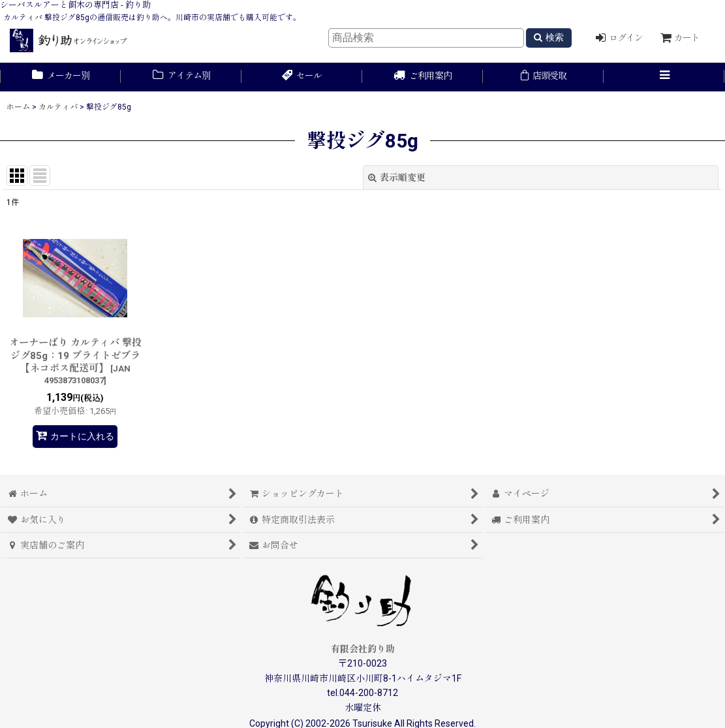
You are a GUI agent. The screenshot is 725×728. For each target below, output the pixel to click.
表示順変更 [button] (397, 178)
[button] (664, 77)
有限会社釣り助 (363, 649)
